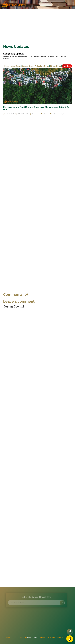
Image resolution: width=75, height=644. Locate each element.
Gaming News (28, 66)
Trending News (62, 114)
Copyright (8, 637)
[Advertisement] (37, 24)
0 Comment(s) (35, 114)
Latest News (16, 66)
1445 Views (45, 114)
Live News (67, 66)
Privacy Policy (43, 637)
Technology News (42, 66)
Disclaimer (60, 637)
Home (7, 66)
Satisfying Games (22, 637)
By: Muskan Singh (9, 114)
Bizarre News (56, 66)
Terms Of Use (52, 637)
